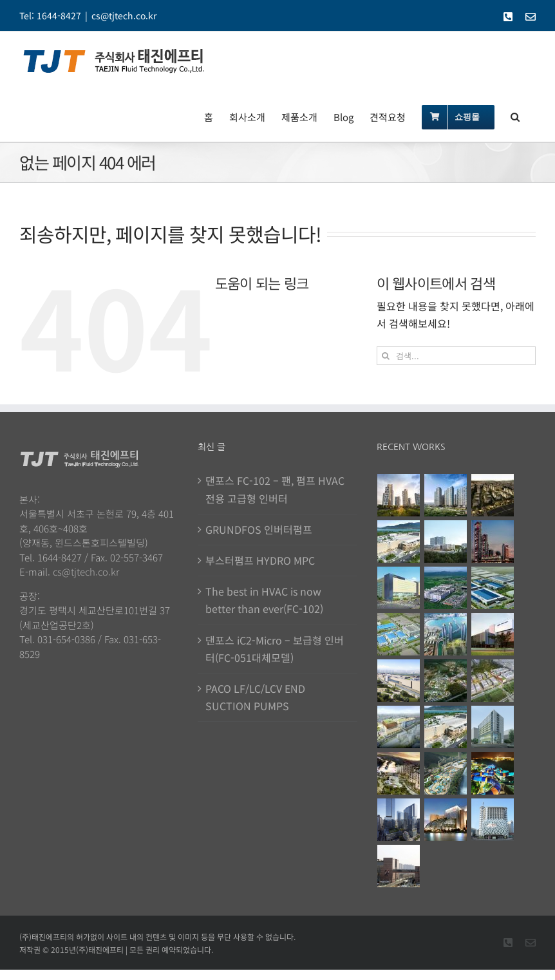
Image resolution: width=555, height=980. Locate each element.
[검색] (386, 356)
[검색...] (456, 356)
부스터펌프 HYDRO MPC (260, 560)
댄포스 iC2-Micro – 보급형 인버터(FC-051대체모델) (275, 649)
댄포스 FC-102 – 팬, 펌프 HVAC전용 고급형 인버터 (275, 489)
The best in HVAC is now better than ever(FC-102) (264, 600)
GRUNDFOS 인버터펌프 (259, 529)
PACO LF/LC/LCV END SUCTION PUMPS (255, 697)
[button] (515, 116)
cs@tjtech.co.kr (124, 15)
